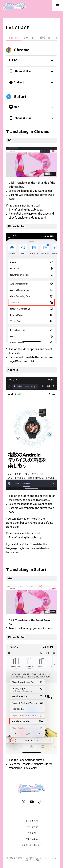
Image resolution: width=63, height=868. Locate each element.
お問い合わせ (32, 827)
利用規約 (32, 833)
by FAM (37, 860)
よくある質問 (32, 821)
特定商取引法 (32, 839)
